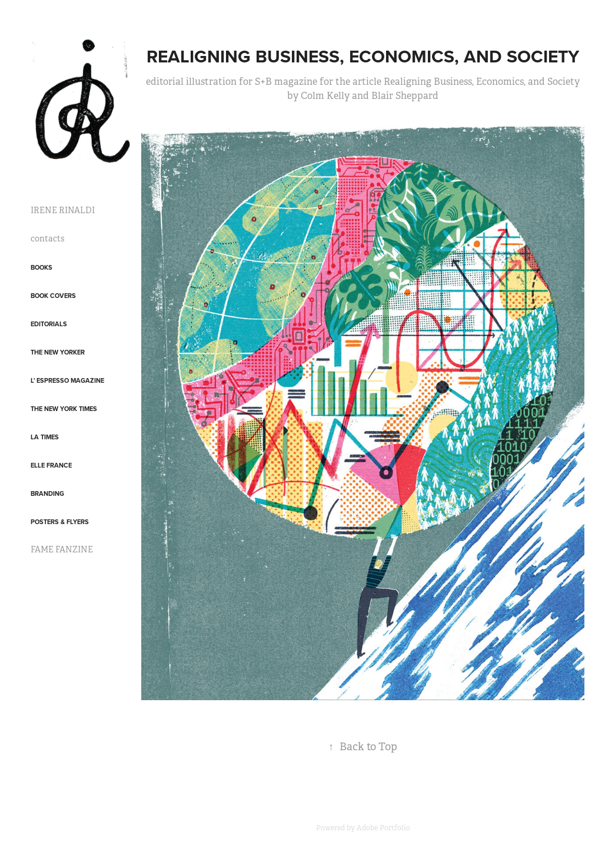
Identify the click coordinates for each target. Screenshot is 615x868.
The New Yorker (58, 352)
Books (41, 267)
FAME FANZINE (62, 549)
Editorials (49, 324)
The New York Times (64, 409)
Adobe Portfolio (383, 828)
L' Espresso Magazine (67, 380)
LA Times (45, 437)
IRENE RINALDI (63, 210)
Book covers (53, 296)
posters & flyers (60, 522)
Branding (47, 493)
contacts (47, 238)
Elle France (51, 465)
